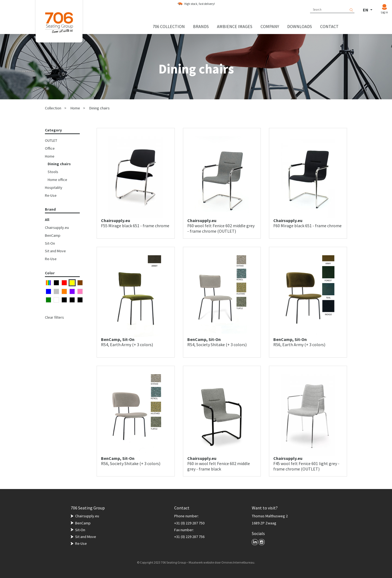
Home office (57, 180)
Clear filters (54, 317)
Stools (53, 172)
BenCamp (53, 235)
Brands (201, 26)
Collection (53, 108)
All (47, 220)
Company (270, 26)
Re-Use (51, 195)
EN (366, 10)
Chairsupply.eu (57, 227)
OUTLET (51, 140)
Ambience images (235, 26)
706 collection (169, 26)
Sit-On (50, 243)
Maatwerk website (201, 562)
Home (75, 108)
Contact (329, 26)
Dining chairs (99, 108)
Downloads (300, 26)
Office (50, 148)
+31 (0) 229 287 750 (189, 523)
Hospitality (54, 187)
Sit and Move (55, 251)
